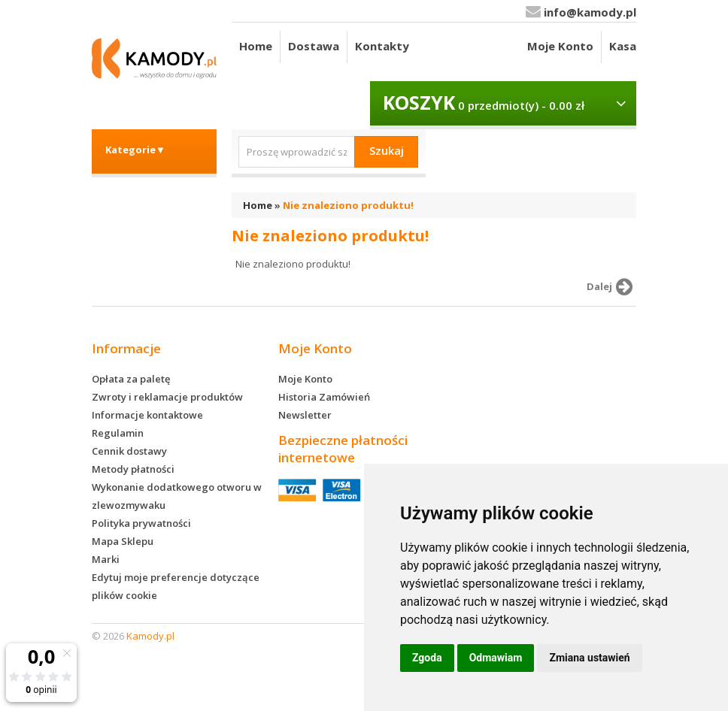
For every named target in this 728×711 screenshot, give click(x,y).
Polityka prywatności (141, 523)
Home (256, 46)
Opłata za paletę (131, 379)
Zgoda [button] (427, 658)
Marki (106, 559)
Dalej (612, 287)
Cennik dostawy (129, 451)
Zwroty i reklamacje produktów (167, 397)
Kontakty (382, 46)
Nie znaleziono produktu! (348, 205)
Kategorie (135, 150)
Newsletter (305, 415)
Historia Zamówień (324, 397)
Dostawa (314, 46)
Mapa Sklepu (123, 541)
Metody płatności (133, 469)
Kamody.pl (150, 636)
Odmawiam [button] (496, 658)
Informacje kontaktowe (147, 415)
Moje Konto (560, 46)
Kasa (623, 46)
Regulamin (118, 433)
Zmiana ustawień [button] (589, 658)
